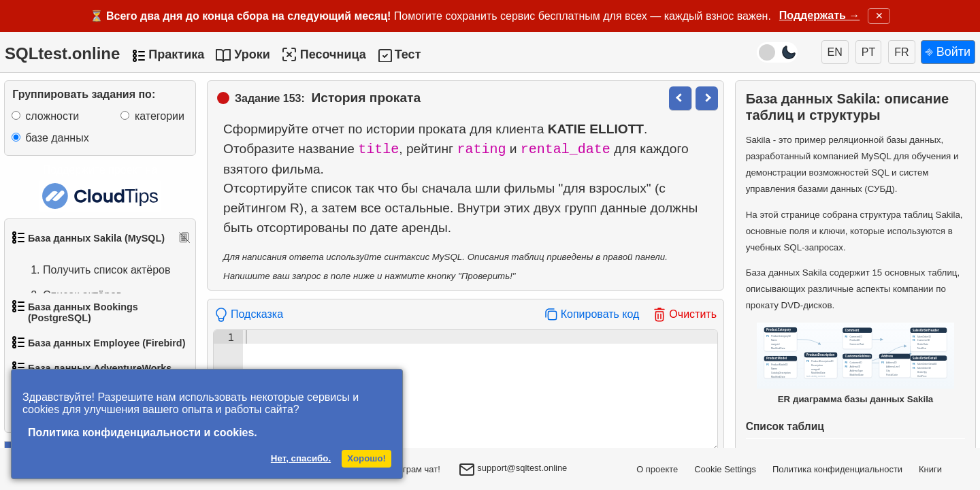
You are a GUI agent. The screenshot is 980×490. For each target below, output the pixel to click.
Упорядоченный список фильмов (88, 329)
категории (160, 116)
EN (835, 52)
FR (901, 52)
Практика (176, 54)
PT (868, 52)
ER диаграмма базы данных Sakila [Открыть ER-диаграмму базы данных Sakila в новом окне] (855, 363)
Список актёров (69, 295)
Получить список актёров (93, 270)
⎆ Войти (948, 52)
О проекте (657, 469)
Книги (930, 469)
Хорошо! (366, 458)
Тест (408, 54)
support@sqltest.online (513, 471)
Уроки (252, 54)
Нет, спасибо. (301, 458)
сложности (52, 116)
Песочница (324, 54)
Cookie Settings (725, 469)
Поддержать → (819, 15)
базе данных (57, 138)
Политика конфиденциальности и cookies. (143, 432)
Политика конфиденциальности (837, 469)
